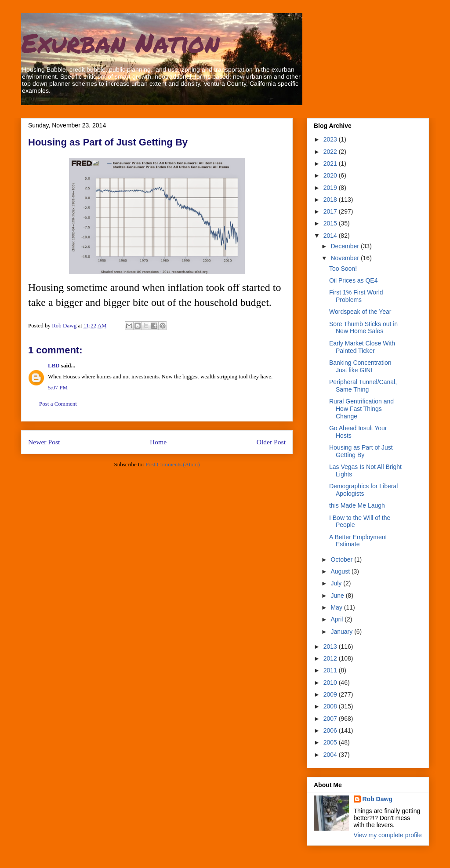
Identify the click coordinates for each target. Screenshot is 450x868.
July (337, 583)
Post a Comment (58, 404)
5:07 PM (58, 387)
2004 (331, 755)
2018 (331, 200)
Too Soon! (343, 269)
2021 (331, 163)
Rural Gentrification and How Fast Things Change (361, 409)
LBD (54, 365)
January (342, 632)
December (345, 246)
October (342, 559)
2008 (331, 706)
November (345, 258)
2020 (331, 175)
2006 (331, 730)
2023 (331, 139)
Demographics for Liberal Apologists (363, 490)
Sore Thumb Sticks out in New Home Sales (363, 328)
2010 (331, 683)
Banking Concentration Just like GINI (360, 366)
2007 (331, 719)
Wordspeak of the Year (360, 312)
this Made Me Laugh (357, 505)
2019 (331, 188)
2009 (331, 694)
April (337, 619)
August (341, 571)
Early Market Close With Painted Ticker (362, 347)
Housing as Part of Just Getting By (361, 451)
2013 (331, 646)
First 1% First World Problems (356, 296)
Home (158, 442)
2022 (331, 152)
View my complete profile (388, 835)
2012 (331, 658)
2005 (331, 742)
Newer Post (44, 442)
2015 (331, 223)
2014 (331, 236)
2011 (331, 670)
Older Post (271, 442)
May (337, 607)
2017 (331, 211)
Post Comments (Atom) (173, 464)
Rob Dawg (377, 799)
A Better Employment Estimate (358, 541)
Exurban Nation (120, 42)
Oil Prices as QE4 (353, 280)
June (338, 596)
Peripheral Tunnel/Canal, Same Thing (363, 386)
